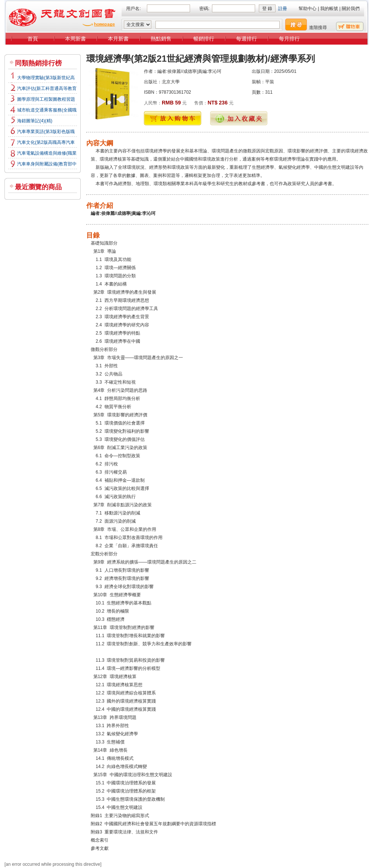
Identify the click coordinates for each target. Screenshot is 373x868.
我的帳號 (329, 9)
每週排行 (247, 39)
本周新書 (75, 39)
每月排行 (289, 39)
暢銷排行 (204, 39)
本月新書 (118, 39)
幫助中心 (308, 9)
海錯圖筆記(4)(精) (35, 121)
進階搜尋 (318, 28)
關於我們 (351, 9)
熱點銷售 (161, 39)
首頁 (33, 39)
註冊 (283, 9)
